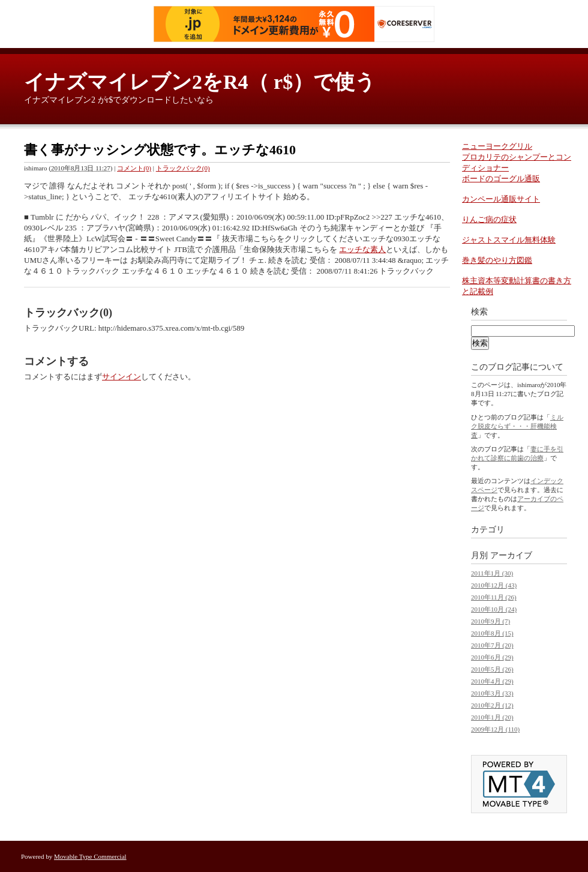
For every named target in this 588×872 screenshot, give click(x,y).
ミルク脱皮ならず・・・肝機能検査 (517, 426)
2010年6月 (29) (492, 657)
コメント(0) (134, 168)
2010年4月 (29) (492, 681)
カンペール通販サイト (501, 199)
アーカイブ (511, 555)
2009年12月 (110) (495, 729)
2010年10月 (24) (494, 609)
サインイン (121, 377)
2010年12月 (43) (494, 585)
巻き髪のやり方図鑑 (497, 260)
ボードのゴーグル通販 (501, 179)
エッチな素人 (362, 249)
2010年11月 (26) (494, 597)
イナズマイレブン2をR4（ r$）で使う (200, 82)
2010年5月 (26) (492, 669)
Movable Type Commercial (90, 856)
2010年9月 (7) (490, 621)
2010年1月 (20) (492, 717)
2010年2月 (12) (492, 705)
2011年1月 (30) (492, 573)
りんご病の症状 (489, 219)
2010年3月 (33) (492, 693)
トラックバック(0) (183, 168)
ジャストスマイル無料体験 (509, 240)
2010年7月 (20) (492, 645)
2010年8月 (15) (492, 633)
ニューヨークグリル (497, 146)
